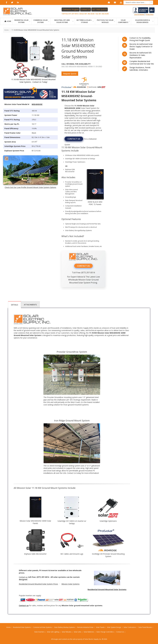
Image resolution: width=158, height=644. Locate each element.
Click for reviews (144, 11)
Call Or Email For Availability (76, 64)
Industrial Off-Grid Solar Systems (62, 21)
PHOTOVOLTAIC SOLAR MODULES (105, 21)
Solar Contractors (130, 627)
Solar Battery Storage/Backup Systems (78, 230)
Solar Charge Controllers (105, 632)
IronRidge (69, 184)
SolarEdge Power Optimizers (75, 162)
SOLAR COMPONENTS (123, 21)
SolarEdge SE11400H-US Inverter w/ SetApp (80, 159)
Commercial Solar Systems (40, 21)
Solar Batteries (89, 632)
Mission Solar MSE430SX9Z (76, 155)
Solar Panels (100, 627)
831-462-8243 (89, 14)
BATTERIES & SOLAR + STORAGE (84, 21)
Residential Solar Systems (22, 627)
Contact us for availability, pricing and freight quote (140, 39)
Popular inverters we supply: (54, 598)
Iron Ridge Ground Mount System (72, 421)
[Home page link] (19, 11)
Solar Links (78, 632)
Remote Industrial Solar (85, 627)
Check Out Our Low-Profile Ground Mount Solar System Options (30, 187)
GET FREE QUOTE (100, 9)
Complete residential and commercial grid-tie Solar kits (142, 63)
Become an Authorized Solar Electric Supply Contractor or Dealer (141, 47)
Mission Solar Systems (70, 584)
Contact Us (86, 9)
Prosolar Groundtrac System (72, 352)
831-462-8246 (104, 14)
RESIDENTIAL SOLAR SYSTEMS (21, 21)
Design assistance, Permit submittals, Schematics (140, 69)
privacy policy (150, 14)
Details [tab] (15, 305)
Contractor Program (71, 9)
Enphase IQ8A (70, 169)
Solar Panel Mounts (145, 627)
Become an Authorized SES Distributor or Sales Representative (140, 55)
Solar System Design (114, 627)
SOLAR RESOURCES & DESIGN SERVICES (142, 21)
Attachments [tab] (30, 305)
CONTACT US (74, 139)
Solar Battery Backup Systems (64, 627)
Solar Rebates (67, 632)
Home (9, 21)
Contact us (23, 577)
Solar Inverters (39, 632)
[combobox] (138, 3)
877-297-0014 (73, 14)
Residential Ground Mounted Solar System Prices (38, 584)
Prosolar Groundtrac (72, 182)
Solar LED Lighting (53, 632)
